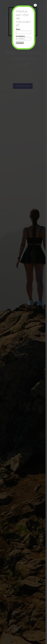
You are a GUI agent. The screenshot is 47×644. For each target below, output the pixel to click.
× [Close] (35, 5)
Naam (18, 29)
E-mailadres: (24, 38)
